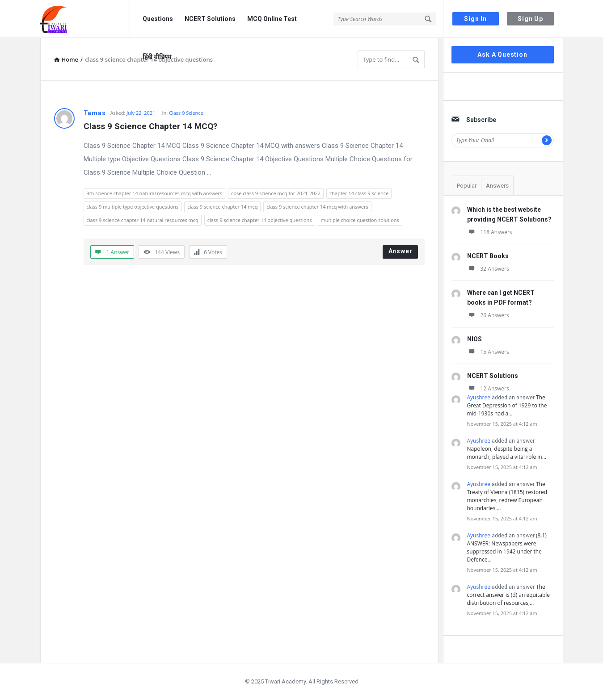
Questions (158, 19)
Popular (467, 186)
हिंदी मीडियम (157, 57)
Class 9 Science (186, 113)
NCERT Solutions (210, 19)
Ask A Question (502, 54)
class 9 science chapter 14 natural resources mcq (143, 220)
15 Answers (488, 352)
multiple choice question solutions (360, 220)
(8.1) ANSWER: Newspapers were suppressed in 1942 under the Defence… (507, 547)
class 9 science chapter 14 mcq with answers (317, 207)
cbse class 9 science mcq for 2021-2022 (276, 193)
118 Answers (490, 232)
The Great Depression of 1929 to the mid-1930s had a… (507, 405)
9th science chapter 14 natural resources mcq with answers (155, 193)
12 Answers (488, 388)
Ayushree (479, 397)
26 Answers (488, 315)
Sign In (475, 19)
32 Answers (488, 269)
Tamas (95, 113)
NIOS (474, 339)
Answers (497, 186)
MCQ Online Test (272, 19)
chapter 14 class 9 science (359, 193)
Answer (401, 251)
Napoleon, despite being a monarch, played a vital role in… (507, 453)
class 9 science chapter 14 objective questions (260, 220)
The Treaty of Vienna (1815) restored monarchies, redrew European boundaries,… (507, 496)
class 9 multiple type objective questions (133, 207)
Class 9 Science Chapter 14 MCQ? (150, 126)
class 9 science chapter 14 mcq (222, 207)
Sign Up (530, 19)
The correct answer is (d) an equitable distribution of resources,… (509, 595)
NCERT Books (488, 256)
